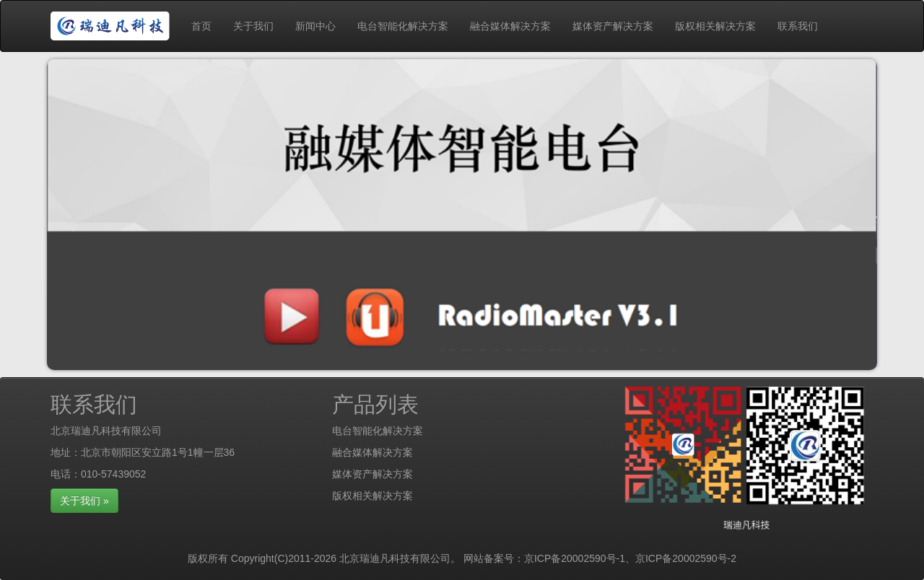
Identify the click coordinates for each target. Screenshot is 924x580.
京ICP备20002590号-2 (686, 558)
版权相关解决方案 (715, 26)
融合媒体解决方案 (510, 26)
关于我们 (253, 26)
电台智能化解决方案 (403, 26)
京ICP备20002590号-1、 (580, 558)
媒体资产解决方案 (613, 26)
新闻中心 (315, 26)
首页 (201, 26)
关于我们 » (84, 501)
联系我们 (798, 26)
